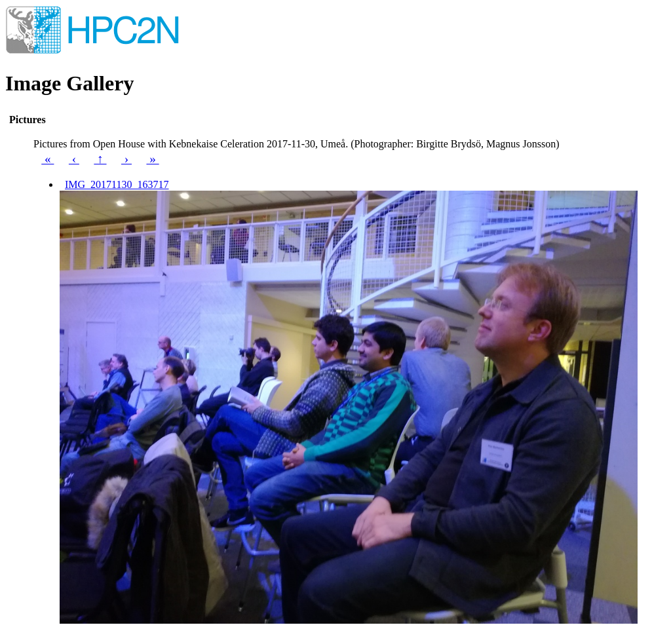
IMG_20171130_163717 (117, 184)
